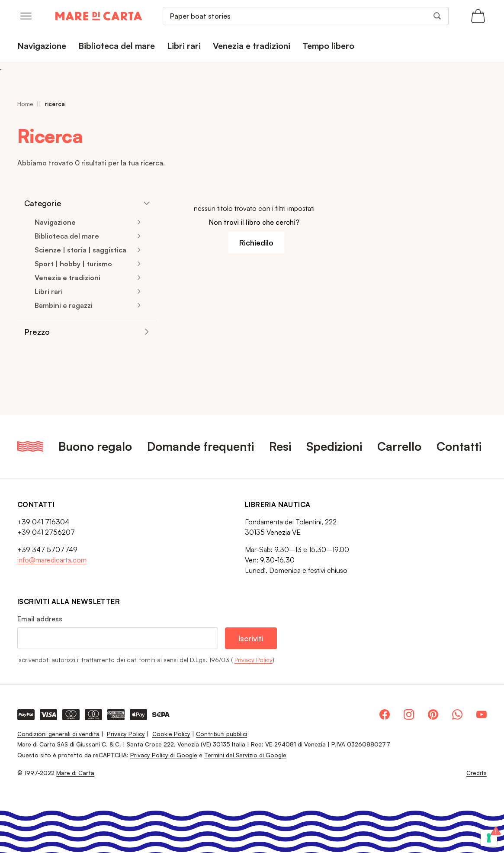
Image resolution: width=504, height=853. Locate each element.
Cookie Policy (171, 734)
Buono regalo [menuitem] (95, 446)
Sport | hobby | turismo (73, 264)
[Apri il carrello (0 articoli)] (478, 16)
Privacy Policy (254, 660)
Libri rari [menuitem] (184, 46)
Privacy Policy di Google (164, 755)
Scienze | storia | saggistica (80, 250)
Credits (477, 773)
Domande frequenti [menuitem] (201, 446)
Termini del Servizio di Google (245, 755)
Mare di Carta (75, 773)
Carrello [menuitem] (399, 446)
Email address (40, 619)
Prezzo (37, 332)
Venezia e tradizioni (67, 278)
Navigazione (55, 222)
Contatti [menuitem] (459, 446)
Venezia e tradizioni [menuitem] (252, 46)
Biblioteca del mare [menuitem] (117, 46)
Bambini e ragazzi (64, 305)
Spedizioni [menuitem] (334, 446)
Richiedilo (256, 242)
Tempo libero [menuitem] (328, 46)
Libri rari (49, 291)
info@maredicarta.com (52, 560)
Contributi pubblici (222, 734)
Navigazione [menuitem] (42, 46)
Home (25, 104)
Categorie (43, 203)
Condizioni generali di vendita (58, 734)
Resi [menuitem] (280, 446)
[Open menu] (26, 16)
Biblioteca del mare (67, 236)
